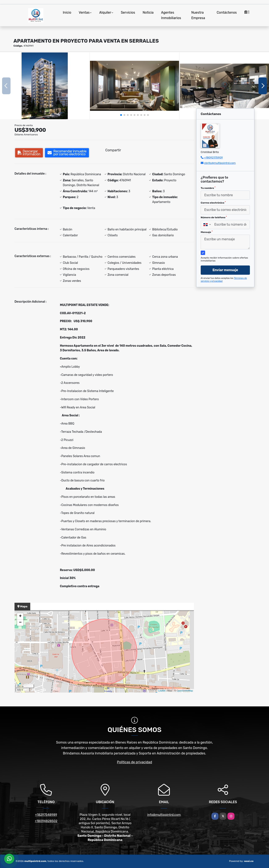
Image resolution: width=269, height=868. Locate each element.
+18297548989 (46, 815)
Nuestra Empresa (198, 15)
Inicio (67, 12)
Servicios (128, 12)
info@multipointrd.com (164, 815)
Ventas (84, 12)
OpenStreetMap (185, 691)
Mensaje (207, 232)
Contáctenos (227, 12)
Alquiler (105, 12)
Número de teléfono (214, 217)
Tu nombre (208, 188)
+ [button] (20, 616)
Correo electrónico (213, 203)
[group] (45, 86)
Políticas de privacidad (135, 762)
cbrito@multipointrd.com (220, 163)
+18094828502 (46, 821)
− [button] (20, 623)
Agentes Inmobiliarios (171, 15)
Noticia (148, 12)
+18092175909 (213, 158)
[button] (121, 115)
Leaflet (162, 691)
